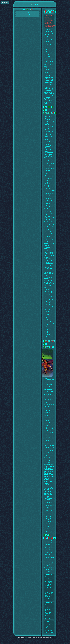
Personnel (27, 14)
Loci (27, 12)
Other (27, 16)
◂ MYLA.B (5, 2)
